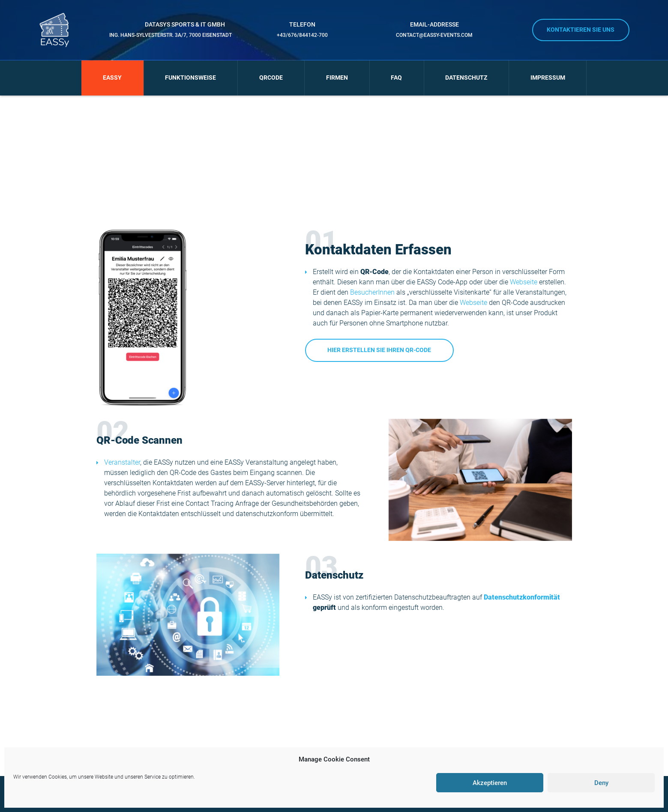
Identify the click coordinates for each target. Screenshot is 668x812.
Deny (601, 783)
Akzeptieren (490, 783)
